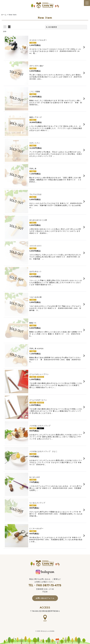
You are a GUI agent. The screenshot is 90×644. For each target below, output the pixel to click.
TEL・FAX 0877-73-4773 (45, 585)
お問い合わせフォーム (45, 598)
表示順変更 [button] (51, 27)
